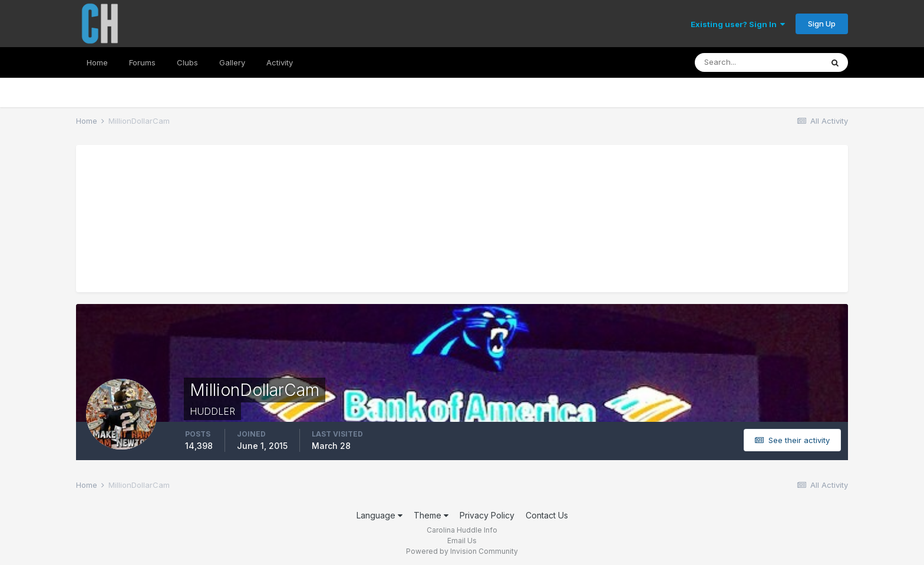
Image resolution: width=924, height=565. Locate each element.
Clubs (187, 62)
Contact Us (547, 515)
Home (97, 62)
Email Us (462, 541)
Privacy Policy (487, 515)
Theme (431, 515)
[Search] (758, 62)
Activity (280, 62)
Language (379, 515)
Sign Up (822, 24)
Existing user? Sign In (738, 24)
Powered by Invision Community (462, 551)
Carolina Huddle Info (462, 530)
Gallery (232, 62)
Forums (142, 62)
